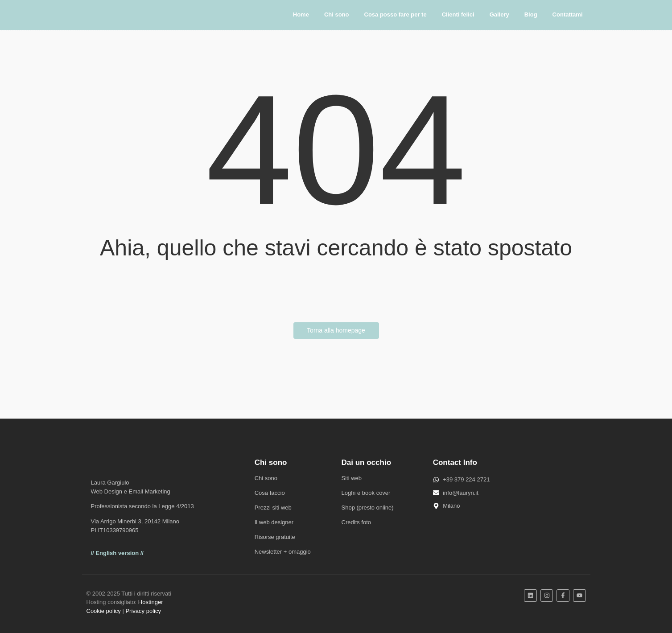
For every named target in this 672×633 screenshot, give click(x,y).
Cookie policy (104, 611)
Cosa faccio (270, 493)
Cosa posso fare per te (396, 14)
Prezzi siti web (273, 508)
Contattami (568, 14)
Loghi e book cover (366, 493)
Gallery (499, 14)
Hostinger (151, 602)
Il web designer (274, 522)
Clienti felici (458, 14)
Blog (531, 14)
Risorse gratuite (275, 537)
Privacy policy (143, 611)
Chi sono (337, 14)
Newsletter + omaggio (283, 552)
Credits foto (356, 522)
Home (301, 14)
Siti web (352, 478)
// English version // (117, 553)
